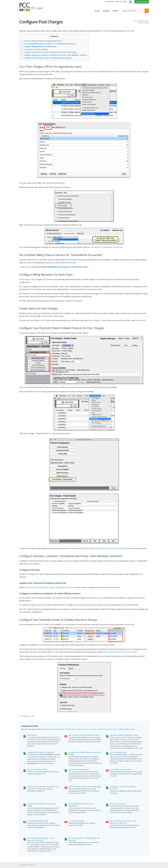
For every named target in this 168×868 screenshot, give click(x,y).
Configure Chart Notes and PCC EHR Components (107, 548)
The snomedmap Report (118, 752)
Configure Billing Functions (126, 729)
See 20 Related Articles (141, 21)
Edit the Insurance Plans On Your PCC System (119, 652)
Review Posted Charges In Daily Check (41, 752)
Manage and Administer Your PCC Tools (104, 729)
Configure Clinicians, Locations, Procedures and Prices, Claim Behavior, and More (54, 55)
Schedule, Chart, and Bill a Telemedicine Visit (43, 787)
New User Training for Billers (37, 769)
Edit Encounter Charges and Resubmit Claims (84, 735)
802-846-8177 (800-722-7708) (116, 2)
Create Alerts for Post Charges (34, 49)
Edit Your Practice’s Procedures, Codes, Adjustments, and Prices (49, 587)
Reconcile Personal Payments (79, 769)
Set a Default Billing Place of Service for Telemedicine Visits (62, 267)
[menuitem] (116, 2)
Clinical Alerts (141, 320)
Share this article (143, 23)
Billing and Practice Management (54, 729)
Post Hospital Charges (118, 804)
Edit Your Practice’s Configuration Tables (124, 735)
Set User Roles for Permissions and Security (105, 247)
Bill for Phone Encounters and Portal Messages (85, 787)
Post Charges (32, 735)
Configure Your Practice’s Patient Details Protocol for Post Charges (49, 52)
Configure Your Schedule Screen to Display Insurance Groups (46, 58)
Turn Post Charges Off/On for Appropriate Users (41, 41)
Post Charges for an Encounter (121, 769)
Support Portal (142, 2)
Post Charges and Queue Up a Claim (77, 729)
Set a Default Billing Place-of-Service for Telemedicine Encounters (48, 44)
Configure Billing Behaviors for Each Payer (39, 46)
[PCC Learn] (33, 7)
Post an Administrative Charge (38, 821)
